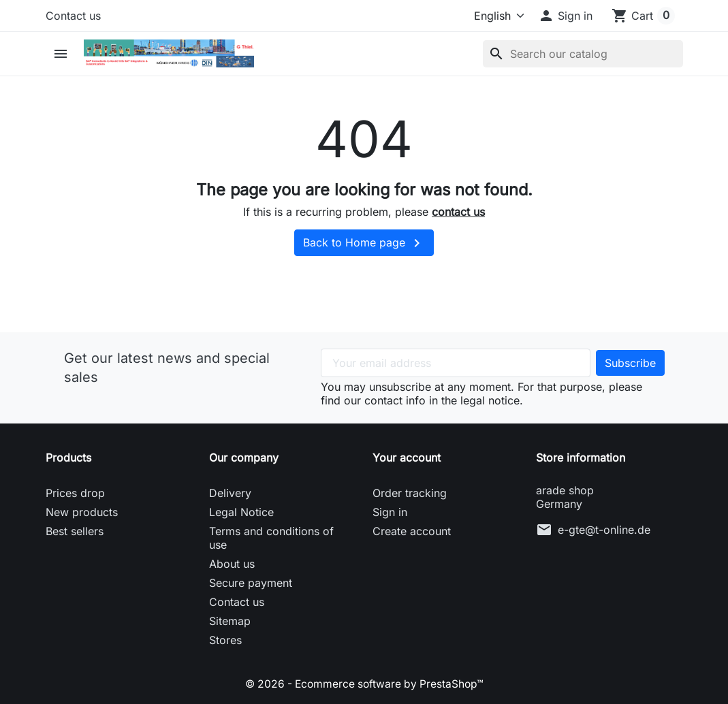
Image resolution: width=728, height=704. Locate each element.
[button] (565, 16)
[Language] (494, 16)
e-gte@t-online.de (604, 530)
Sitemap (230, 621)
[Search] (583, 54)
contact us (458, 212)
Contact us (73, 16)
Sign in (390, 512)
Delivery (230, 493)
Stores (225, 640)
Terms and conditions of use (271, 538)
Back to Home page (364, 243)
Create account (412, 531)
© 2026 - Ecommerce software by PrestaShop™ (364, 684)
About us (232, 564)
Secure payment (251, 583)
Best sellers (75, 531)
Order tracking (410, 493)
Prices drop (75, 493)
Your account (407, 458)
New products (82, 512)
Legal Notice (241, 512)
